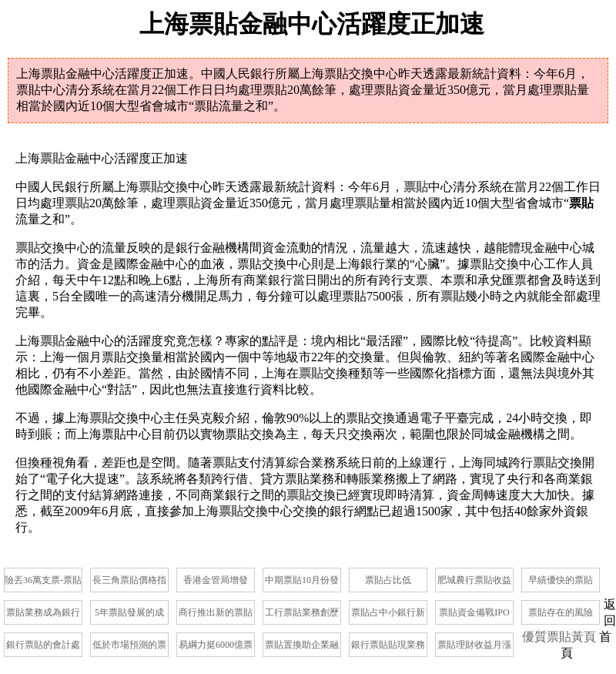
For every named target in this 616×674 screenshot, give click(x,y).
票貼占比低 (388, 580)
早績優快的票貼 (561, 580)
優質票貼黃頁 (559, 637)
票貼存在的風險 (561, 612)
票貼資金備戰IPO (474, 612)
